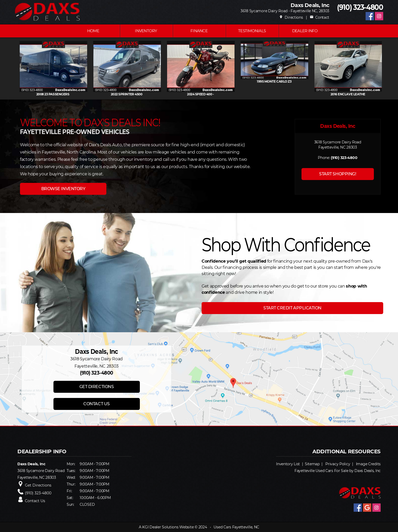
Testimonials (252, 31)
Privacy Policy (338, 464)
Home (93, 31)
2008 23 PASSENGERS (83, 94)
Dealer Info (305, 31)
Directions (291, 17)
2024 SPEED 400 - (230, 94)
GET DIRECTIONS (97, 387)
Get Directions (38, 485)
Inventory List (288, 464)
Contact (320, 17)
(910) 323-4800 (360, 7)
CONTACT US (96, 404)
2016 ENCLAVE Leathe (378, 94)
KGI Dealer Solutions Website (168, 527)
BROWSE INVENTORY (63, 189)
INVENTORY (146, 31)
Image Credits (368, 464)
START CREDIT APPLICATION (292, 308)
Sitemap (312, 464)
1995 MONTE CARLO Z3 (304, 81)
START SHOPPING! (338, 174)
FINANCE (199, 31)
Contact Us (35, 501)
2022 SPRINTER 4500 (156, 94)
